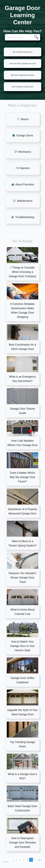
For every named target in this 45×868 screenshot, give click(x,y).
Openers (23, 168)
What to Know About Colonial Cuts (22, 612)
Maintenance (22, 201)
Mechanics (22, 152)
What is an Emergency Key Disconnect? (23, 379)
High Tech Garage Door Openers (22, 75)
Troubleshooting (23, 217)
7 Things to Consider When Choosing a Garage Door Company (22, 272)
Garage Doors (22, 135)
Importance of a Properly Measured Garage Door (23, 511)
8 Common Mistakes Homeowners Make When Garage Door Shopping (23, 310)
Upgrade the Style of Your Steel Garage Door (22, 712)
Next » (39, 861)
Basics (23, 119)
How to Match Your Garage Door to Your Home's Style (22, 646)
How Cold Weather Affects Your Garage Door (22, 443)
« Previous (6, 861)
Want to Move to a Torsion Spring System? (22, 543)
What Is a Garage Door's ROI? (22, 776)
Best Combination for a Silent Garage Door (22, 347)
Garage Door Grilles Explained (22, 680)
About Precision (23, 184)
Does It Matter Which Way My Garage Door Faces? (22, 477)
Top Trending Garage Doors (22, 52)
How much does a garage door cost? (22, 63)
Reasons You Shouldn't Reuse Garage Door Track (23, 578)
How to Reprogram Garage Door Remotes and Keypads (23, 842)
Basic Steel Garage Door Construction (22, 808)
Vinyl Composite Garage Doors (22, 87)
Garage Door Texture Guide (22, 411)
